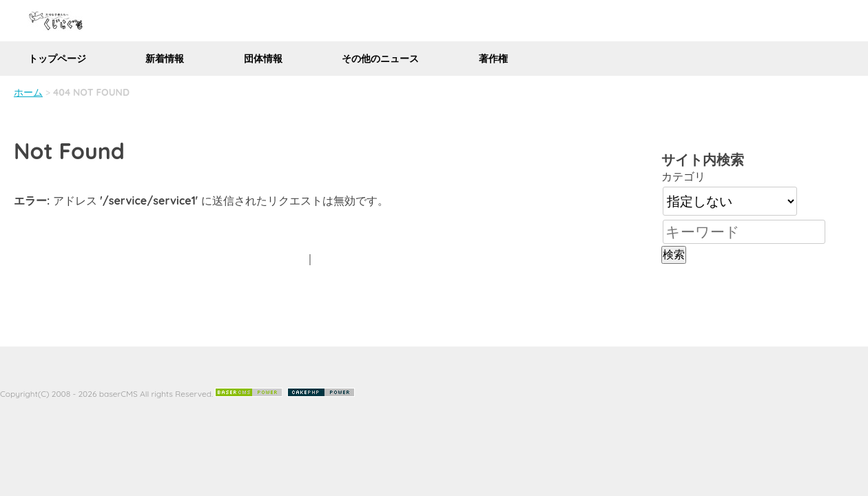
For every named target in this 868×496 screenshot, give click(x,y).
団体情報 (263, 59)
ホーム (28, 92)
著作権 (493, 59)
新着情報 (165, 59)
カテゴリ (683, 176)
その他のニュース (380, 59)
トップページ (57, 59)
